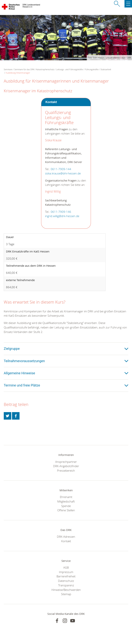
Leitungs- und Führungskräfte (70, 69)
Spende (66, 506)
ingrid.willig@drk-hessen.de (62, 216)
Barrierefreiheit (66, 576)
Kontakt (66, 541)
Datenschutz (66, 581)
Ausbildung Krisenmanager (18, 73)
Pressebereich (66, 471)
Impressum (66, 572)
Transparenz (66, 585)
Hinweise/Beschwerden (66, 590)
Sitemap (66, 594)
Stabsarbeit (106, 69)
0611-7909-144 (61, 169)
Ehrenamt (66, 497)
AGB (66, 567)
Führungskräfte (92, 69)
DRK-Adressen (66, 537)
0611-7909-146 (61, 212)
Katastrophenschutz (45, 69)
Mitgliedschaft (66, 501)
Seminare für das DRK (24, 69)
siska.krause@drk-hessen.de (63, 173)
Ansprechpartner (66, 462)
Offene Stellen (66, 510)
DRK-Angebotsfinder (66, 466)
